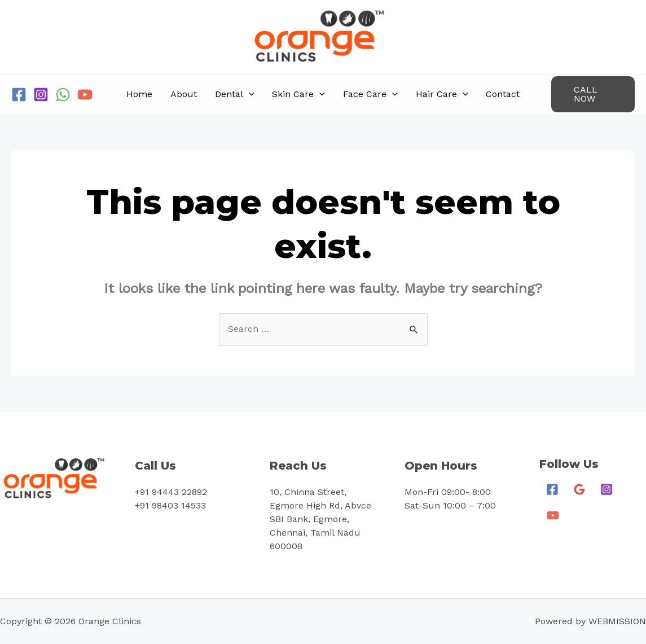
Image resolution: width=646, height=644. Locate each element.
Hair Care (442, 94)
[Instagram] (41, 95)
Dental (235, 94)
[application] (249, 94)
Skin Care (298, 94)
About (184, 94)
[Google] (579, 490)
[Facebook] (19, 95)
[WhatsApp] (63, 95)
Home (139, 94)
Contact (503, 94)
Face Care (370, 94)
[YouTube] (85, 95)
